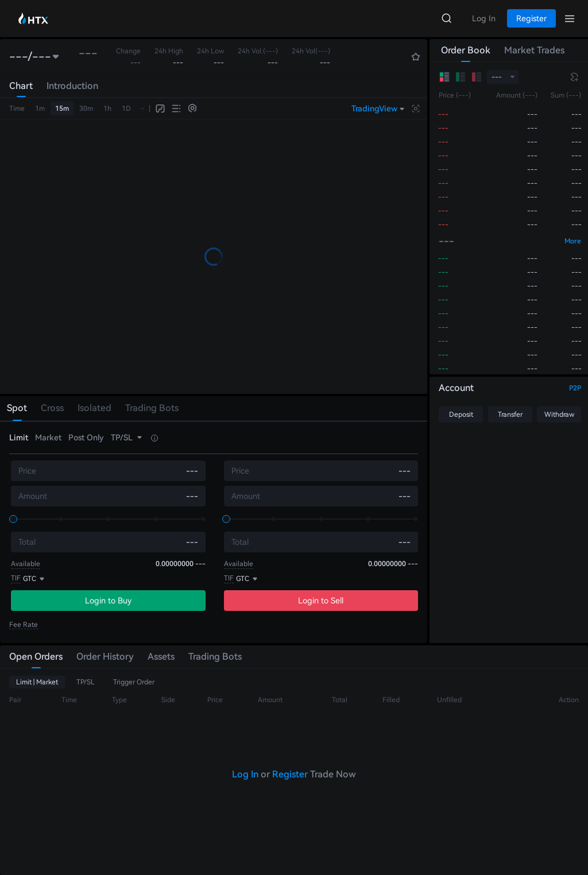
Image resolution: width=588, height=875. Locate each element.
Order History (105, 657)
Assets (161, 657)
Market (48, 437)
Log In (245, 774)
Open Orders (36, 657)
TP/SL (86, 682)
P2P (575, 388)
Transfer (510, 415)
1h (107, 109)
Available (26, 564)
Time (17, 109)
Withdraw (559, 415)
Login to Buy (108, 601)
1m (40, 109)
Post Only (86, 437)
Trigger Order (134, 682)
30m (86, 109)
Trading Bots (215, 657)
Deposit (461, 415)
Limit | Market (37, 682)
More (573, 241)
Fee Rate (24, 625)
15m (62, 109)
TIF (16, 578)
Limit (19, 437)
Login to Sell (321, 601)
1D (126, 109)
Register (290, 774)
